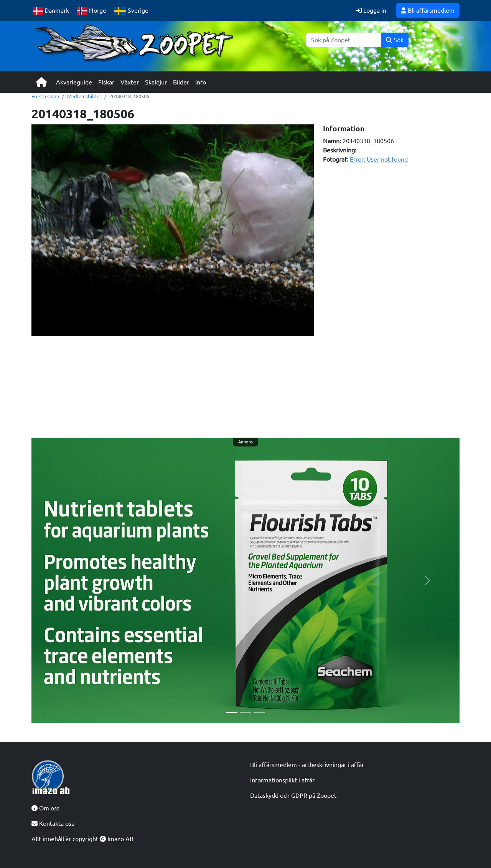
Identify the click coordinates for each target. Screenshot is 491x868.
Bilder (181, 82)
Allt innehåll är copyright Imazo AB (82, 839)
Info (201, 82)
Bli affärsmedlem (428, 10)
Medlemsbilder (84, 96)
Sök (395, 40)
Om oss (45, 808)
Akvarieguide (74, 82)
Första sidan (45, 96)
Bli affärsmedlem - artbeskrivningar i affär (307, 765)
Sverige (131, 11)
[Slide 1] (232, 713)
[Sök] (344, 40)
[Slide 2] (245, 713)
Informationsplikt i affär (282, 780)
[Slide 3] (259, 713)
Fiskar (106, 82)
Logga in (371, 10)
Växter (130, 82)
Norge (91, 11)
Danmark (51, 11)
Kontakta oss (53, 823)
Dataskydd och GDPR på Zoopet (293, 795)
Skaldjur (156, 82)
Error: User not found (379, 159)
